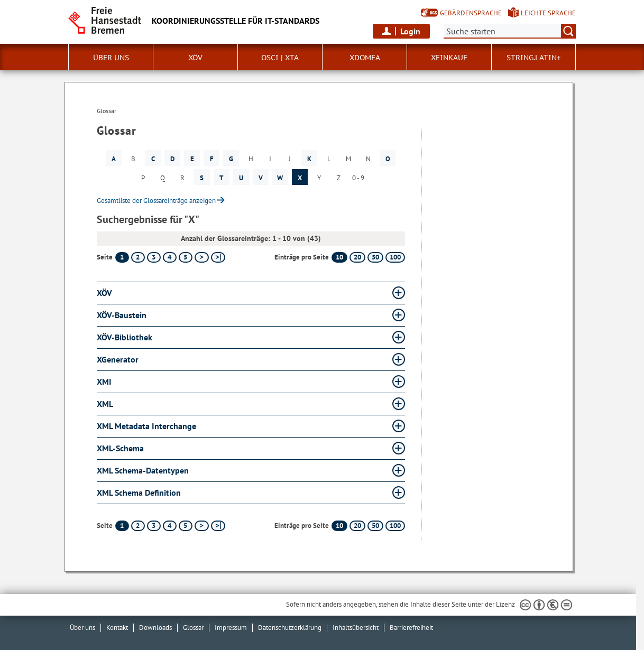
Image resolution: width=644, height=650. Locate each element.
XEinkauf (449, 58)
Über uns (82, 628)
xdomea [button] (365, 58)
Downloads (155, 628)
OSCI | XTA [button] (280, 58)
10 (339, 257)
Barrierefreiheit (411, 628)
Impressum (231, 628)
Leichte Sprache (548, 13)
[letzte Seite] (218, 257)
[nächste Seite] (202, 257)
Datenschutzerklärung (290, 628)
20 (357, 257)
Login (410, 31)
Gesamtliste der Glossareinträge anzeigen (156, 201)
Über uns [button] (111, 58)
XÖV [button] (195, 58)
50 (375, 257)
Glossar (193, 628)
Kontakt (117, 628)
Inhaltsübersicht (356, 628)
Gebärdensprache (471, 13)
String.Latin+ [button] (534, 58)
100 (395, 257)
